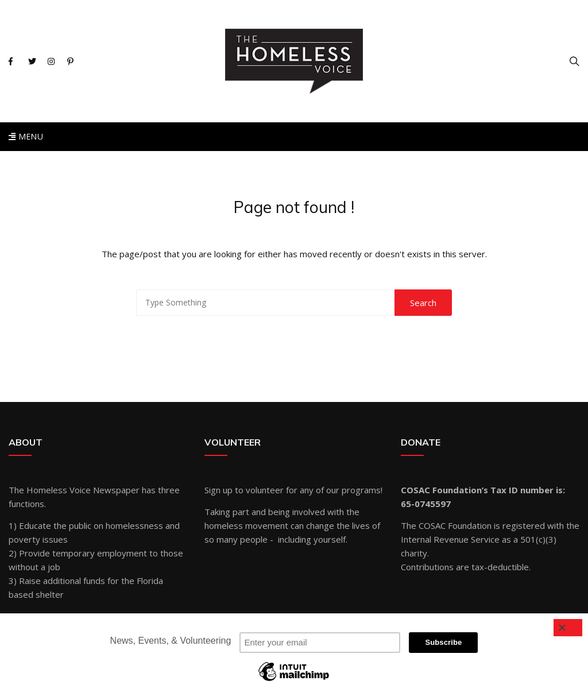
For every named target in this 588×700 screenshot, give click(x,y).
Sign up (218, 490)
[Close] (568, 628)
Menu (26, 136)
